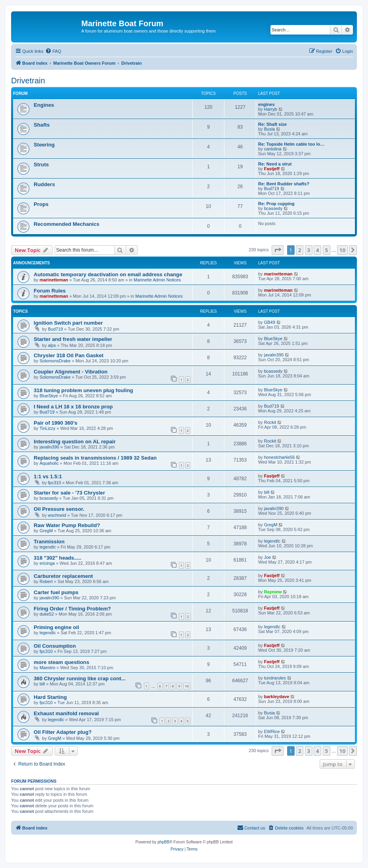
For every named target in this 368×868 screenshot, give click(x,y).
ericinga (47, 563)
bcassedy (273, 208)
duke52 (47, 614)
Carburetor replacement (63, 576)
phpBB (163, 842)
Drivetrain (28, 81)
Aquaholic (49, 463)
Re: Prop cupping (276, 204)
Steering (44, 145)
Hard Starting (50, 697)
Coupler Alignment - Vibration (71, 372)
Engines (44, 105)
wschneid (57, 515)
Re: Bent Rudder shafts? (284, 184)
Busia (270, 129)
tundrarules (275, 678)
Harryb (271, 109)
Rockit (270, 422)
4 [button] (317, 250)
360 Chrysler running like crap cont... (80, 678)
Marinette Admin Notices (157, 280)
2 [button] (300, 250)
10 (187, 686)
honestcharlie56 (280, 457)
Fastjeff (272, 169)
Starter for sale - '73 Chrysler (69, 493)
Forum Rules (50, 291)
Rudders (44, 184)
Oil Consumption (55, 646)
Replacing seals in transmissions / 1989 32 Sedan (95, 458)
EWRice (272, 731)
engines (266, 104)
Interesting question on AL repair (75, 442)
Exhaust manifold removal (66, 713)
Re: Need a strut (275, 164)
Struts (41, 165)
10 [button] (342, 250)
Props (41, 204)
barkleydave (277, 697)
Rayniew (273, 592)
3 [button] (309, 250)
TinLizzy (48, 428)
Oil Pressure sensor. (59, 509)
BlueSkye (273, 339)
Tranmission (49, 542)
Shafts (42, 125)
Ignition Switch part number (68, 323)
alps (52, 345)
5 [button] (327, 250)
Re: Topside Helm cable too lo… (291, 144)
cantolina (273, 149)
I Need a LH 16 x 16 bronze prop (73, 407)
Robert (46, 581)
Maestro (48, 668)
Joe (268, 557)
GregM (46, 531)
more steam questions (61, 662)
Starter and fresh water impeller (73, 339)
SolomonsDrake (55, 361)
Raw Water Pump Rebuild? (67, 525)
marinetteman (54, 280)
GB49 (270, 322)
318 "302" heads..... (57, 558)
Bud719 (272, 189)
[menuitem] (53, 51)
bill (267, 492)
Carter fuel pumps (56, 592)
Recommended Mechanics (67, 224)
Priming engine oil (56, 627)
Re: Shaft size (272, 124)
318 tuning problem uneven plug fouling (83, 390)
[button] (278, 250)
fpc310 (55, 483)
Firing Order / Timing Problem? (72, 609)
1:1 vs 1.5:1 (48, 476)
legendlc (48, 547)
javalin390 (274, 355)
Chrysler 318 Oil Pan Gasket (69, 355)
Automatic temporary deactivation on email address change (108, 274)
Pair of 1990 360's (56, 423)
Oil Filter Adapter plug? (63, 732)
